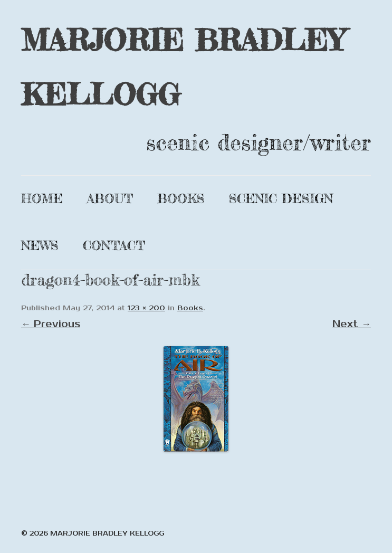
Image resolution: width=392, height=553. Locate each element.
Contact (114, 246)
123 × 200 (146, 308)
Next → (352, 324)
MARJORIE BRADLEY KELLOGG (183, 67)
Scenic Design (281, 199)
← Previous (51, 324)
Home (42, 199)
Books (181, 199)
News (40, 246)
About (110, 199)
